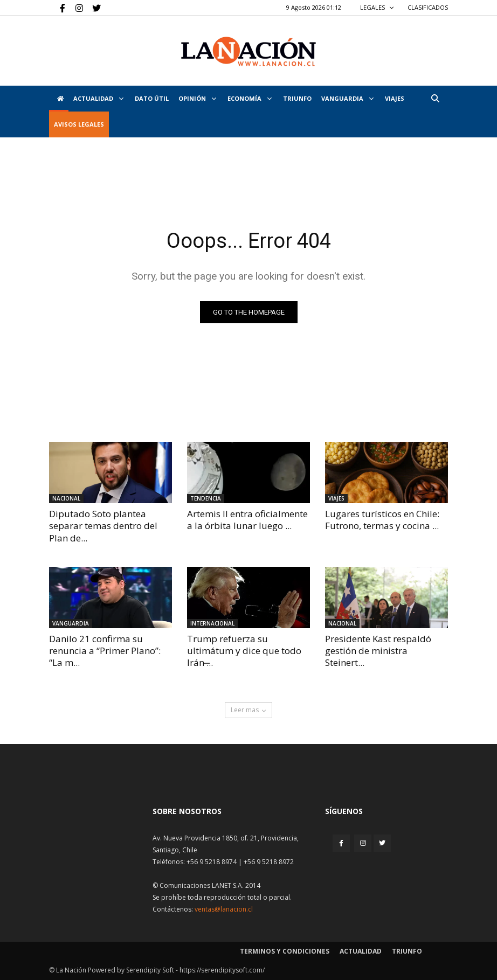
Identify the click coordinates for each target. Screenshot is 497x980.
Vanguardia (347, 98)
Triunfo (297, 98)
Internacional (212, 623)
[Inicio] (59, 99)
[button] (435, 98)
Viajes (336, 498)
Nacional (66, 498)
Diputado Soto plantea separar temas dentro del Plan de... (103, 526)
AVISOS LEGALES (79, 124)
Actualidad (98, 98)
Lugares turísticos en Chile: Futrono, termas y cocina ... (382, 520)
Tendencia (206, 498)
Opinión (197, 98)
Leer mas (248, 710)
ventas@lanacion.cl (224, 909)
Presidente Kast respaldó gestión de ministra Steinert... (378, 651)
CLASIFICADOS (428, 7)
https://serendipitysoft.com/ (222, 970)
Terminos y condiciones (285, 951)
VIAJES (395, 98)
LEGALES (377, 7)
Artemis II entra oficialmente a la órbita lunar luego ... (247, 520)
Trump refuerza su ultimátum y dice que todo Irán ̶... (244, 651)
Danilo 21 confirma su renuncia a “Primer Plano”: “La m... (105, 651)
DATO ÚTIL (152, 98)
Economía (250, 98)
